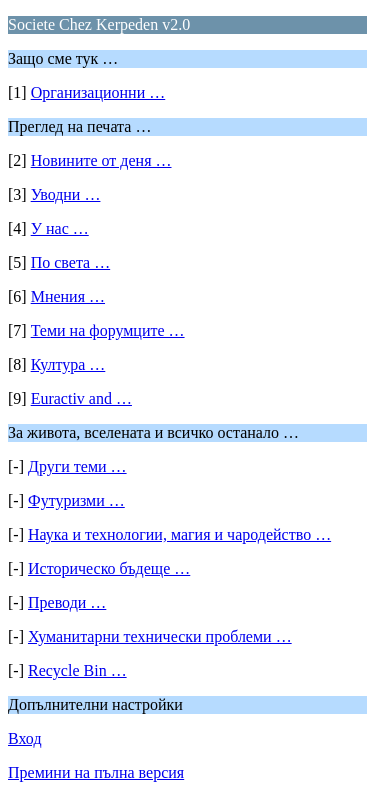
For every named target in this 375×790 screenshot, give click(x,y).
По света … (71, 262)
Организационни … (98, 92)
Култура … (68, 364)
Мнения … (68, 296)
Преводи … (67, 602)
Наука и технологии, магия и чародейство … (179, 534)
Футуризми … (76, 500)
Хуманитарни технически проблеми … (160, 636)
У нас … (60, 228)
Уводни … (66, 194)
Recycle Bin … (77, 670)
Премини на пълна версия (96, 772)
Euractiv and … (81, 398)
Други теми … (77, 466)
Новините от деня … (101, 160)
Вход (25, 738)
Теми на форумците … (108, 330)
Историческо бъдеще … (109, 568)
